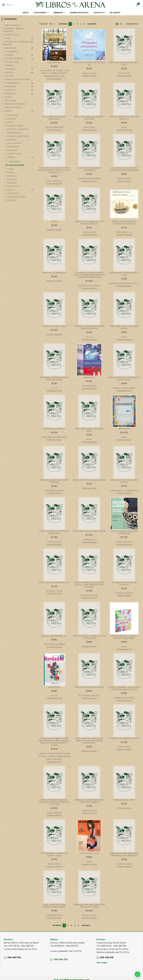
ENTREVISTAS (13, 147)
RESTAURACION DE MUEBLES (89, 687)
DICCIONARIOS (14, 133)
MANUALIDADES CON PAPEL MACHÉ (124, 481)
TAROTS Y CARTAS (13, 107)
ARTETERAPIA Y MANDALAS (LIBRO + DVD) (54, 854)
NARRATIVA (10, 93)
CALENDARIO (11, 52)
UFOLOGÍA (12, 200)
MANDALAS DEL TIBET (124, 800)
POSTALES (12, 183)
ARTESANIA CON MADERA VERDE (89, 531)
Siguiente (92, 24)
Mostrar (43, 24)
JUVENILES (10, 90)
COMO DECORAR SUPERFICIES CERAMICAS (54, 532)
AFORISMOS (12, 115)
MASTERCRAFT (54, 62)
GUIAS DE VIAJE (14, 154)
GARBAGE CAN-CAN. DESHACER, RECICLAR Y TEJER (89, 906)
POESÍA (8, 97)
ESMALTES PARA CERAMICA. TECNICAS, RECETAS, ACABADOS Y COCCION (54, 802)
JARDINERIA (14, 162)
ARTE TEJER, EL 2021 (89, 853)
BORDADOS (54, 687)
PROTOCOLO (13, 186)
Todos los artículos (13, 25)
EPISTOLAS (12, 150)
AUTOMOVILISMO (15, 126)
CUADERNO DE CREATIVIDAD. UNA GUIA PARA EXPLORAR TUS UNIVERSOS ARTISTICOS (89, 275)
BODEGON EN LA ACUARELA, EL (54, 582)
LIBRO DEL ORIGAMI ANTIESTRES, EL (89, 64)
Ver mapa (102, 963)
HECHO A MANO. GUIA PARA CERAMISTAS (124, 532)
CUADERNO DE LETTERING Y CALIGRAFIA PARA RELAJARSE (124, 169)
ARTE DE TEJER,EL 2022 (54, 326)
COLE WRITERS (12, 62)
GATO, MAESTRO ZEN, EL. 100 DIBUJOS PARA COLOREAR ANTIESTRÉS (89, 741)
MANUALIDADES (16, 165)
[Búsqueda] (4, 5)
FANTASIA (9, 76)
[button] (132, 24)
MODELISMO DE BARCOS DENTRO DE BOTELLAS (124, 223)
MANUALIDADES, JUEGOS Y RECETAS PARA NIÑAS (124, 637)
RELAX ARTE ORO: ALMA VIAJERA (89, 480)
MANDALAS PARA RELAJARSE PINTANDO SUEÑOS (89, 801)
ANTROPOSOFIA (12, 35)
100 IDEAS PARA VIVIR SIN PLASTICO (124, 584)
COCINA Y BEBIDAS (14, 59)
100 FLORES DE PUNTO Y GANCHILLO (54, 118)
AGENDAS (11, 119)
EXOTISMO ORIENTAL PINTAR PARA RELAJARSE (54, 378)
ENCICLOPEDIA (14, 143)
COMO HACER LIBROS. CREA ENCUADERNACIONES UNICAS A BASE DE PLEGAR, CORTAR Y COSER (54, 742)
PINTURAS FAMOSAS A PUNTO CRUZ (124, 64)
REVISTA (11, 190)
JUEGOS (10, 172)
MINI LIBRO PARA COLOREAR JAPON (124, 327)
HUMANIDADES (12, 83)
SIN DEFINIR (13, 193)
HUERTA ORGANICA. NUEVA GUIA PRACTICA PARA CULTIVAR (124, 688)
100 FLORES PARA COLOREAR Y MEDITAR (89, 118)
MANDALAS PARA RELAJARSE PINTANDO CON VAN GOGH (124, 854)
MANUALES (12, 176)
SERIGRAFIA (124, 429)
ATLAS (10, 122)
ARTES (8, 38)
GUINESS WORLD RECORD (17, 80)
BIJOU (54, 221)
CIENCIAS (9, 55)
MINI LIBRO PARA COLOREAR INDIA (89, 430)
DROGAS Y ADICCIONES (18, 136)
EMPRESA (11, 140)
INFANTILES (10, 86)
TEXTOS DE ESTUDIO (16, 197)
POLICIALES (10, 100)
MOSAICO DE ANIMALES (54, 273)
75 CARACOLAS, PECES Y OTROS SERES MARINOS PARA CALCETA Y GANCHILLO (54, 170)
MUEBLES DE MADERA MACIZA (124, 738)
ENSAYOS (9, 73)
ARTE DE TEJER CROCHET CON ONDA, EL (124, 118)
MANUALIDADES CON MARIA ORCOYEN (54, 481)
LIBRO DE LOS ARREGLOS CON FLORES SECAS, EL (89, 223)
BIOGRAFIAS (11, 48)
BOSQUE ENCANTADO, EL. (54, 636)
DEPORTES (10, 69)
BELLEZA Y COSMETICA (18, 129)
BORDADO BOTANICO (54, 429)
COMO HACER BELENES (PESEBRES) (89, 169)
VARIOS (8, 111)
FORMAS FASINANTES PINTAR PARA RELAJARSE (89, 327)
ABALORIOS (89, 377)
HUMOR (10, 169)
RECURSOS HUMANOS (15, 104)
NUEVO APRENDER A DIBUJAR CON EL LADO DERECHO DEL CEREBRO (89, 585)
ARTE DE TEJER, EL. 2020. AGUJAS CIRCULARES (89, 637)
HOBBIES (11, 157)
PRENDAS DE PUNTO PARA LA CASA (124, 274)
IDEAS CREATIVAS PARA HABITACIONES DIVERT (54, 906)
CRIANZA (9, 66)
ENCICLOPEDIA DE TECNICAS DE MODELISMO (124, 378)
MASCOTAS (12, 179)
